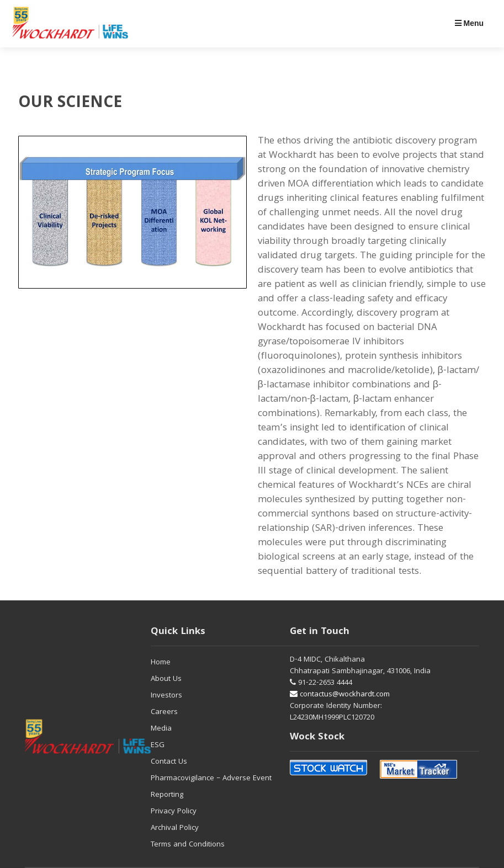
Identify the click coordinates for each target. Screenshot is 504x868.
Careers (164, 712)
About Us (166, 679)
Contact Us (169, 762)
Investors (166, 696)
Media (161, 729)
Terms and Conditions (188, 845)
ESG (158, 745)
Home (161, 663)
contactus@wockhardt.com (340, 695)
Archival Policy (175, 828)
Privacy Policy (174, 812)
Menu (469, 23)
